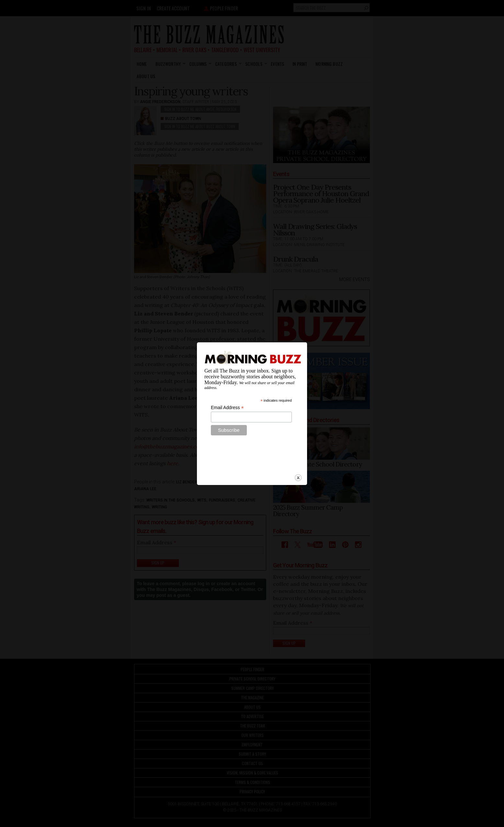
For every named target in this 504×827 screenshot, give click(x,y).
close (298, 461)
